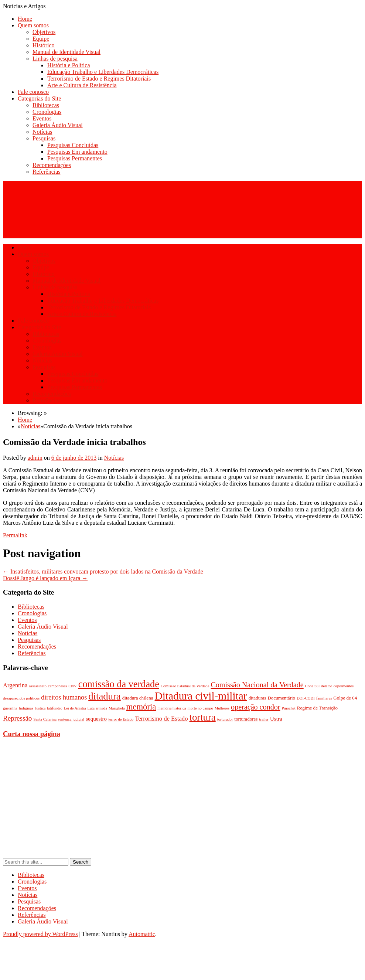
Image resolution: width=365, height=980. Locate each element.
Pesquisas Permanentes (75, 158)
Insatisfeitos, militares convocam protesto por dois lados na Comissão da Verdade (103, 571)
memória (141, 707)
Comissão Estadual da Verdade (185, 686)
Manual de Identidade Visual (66, 52)
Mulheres (222, 708)
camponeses (58, 686)
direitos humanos (64, 697)
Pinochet (288, 708)
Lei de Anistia (75, 708)
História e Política (69, 65)
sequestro (96, 719)
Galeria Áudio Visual (58, 125)
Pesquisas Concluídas (73, 145)
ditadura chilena (138, 698)
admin (35, 458)
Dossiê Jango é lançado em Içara (45, 578)
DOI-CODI (306, 698)
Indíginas (26, 708)
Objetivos (44, 32)
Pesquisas (44, 138)
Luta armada (97, 708)
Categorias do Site (39, 98)
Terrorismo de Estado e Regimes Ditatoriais (99, 79)
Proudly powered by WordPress (40, 934)
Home (25, 19)
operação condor (255, 707)
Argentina (15, 685)
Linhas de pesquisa (55, 59)
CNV (73, 686)
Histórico (44, 45)
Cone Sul (312, 686)
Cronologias (47, 112)
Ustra (276, 719)
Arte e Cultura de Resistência (82, 85)
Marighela (117, 708)
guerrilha (10, 708)
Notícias (42, 132)
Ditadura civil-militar (201, 696)
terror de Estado (121, 719)
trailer (264, 719)
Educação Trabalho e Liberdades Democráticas (103, 72)
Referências (47, 172)
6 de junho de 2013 (74, 458)
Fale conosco (33, 92)
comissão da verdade (119, 684)
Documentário (281, 698)
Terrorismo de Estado (161, 719)
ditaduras (257, 698)
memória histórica (172, 708)
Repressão (17, 718)
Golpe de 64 (345, 698)
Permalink (15, 535)
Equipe (41, 39)
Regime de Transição (317, 708)
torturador (225, 719)
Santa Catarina (45, 719)
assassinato (37, 686)
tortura (202, 717)
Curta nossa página (32, 734)
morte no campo (200, 708)
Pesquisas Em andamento (77, 152)
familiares (324, 698)
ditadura (105, 696)
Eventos (42, 118)
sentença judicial (71, 719)
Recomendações (52, 165)
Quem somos (33, 25)
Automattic (142, 934)
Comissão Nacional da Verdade (257, 685)
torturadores (246, 719)
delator (327, 686)
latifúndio (54, 708)
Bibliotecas (46, 105)
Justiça (40, 708)
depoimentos (344, 686)
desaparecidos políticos (21, 698)
